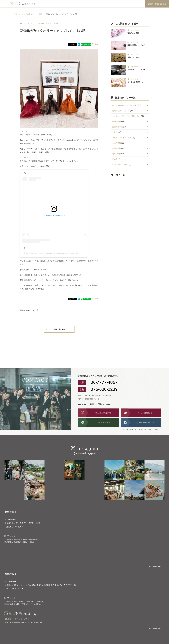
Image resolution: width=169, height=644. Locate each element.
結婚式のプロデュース (121, 111)
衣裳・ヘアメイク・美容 (122, 138)
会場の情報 (116, 143)
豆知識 (115, 159)
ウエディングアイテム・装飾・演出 (126, 116)
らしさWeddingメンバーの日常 (48, 23)
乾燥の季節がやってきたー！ (138, 45)
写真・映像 (116, 154)
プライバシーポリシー (23, 619)
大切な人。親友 (133, 57)
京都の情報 (116, 148)
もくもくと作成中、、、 (136, 82)
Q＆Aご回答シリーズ (120, 164)
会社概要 (8, 619)
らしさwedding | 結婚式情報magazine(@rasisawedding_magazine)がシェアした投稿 (58, 253)
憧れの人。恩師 (133, 33)
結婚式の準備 (117, 127)
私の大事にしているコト (136, 70)
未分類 (115, 132)
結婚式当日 (116, 122)
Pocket (95, 44)
